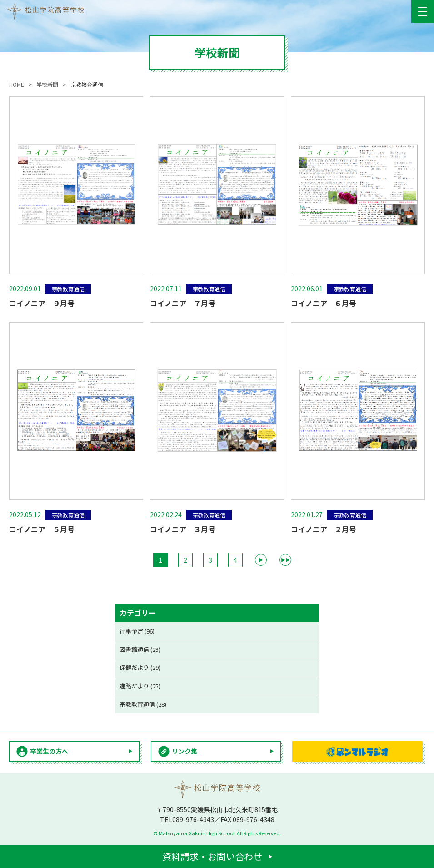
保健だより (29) (140, 667)
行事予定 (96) (137, 631)
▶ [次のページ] (261, 560)
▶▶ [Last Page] (285, 560)
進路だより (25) (140, 686)
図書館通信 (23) (140, 649)
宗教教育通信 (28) (143, 704)
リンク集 (185, 751)
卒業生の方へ (49, 751)
